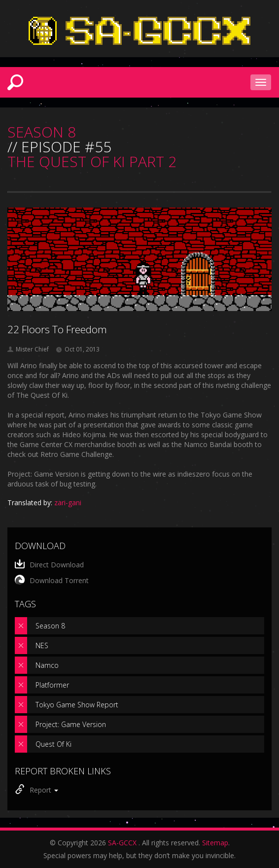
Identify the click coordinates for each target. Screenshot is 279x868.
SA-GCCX (122, 843)
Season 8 (50, 626)
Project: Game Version (71, 724)
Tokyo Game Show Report (77, 705)
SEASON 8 (42, 132)
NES (42, 645)
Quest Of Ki (53, 744)
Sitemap (215, 843)
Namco (47, 665)
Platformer (52, 685)
